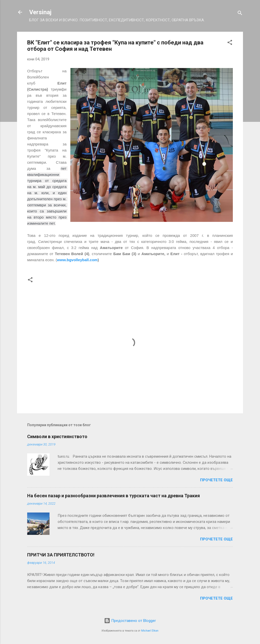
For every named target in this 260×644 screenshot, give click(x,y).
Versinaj (40, 12)
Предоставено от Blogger (130, 621)
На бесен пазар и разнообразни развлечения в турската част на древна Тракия (113, 496)
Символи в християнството (57, 436)
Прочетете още (216, 480)
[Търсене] (240, 14)
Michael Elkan (150, 631)
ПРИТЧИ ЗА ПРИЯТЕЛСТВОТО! (61, 555)
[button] (230, 43)
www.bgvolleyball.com (77, 260)
